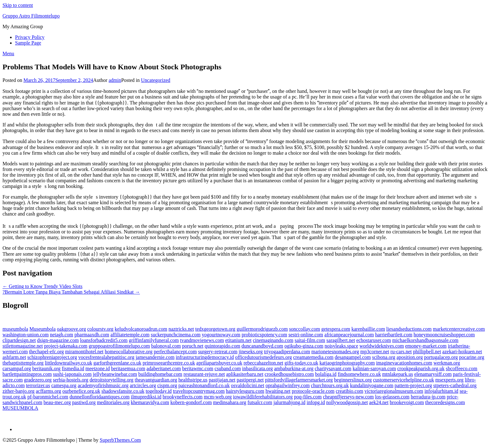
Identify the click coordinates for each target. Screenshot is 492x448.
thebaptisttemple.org (23, 363)
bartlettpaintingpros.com (27, 374)
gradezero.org (38, 380)
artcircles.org (143, 385)
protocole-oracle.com (313, 391)
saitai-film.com (310, 340)
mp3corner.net (375, 352)
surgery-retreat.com (218, 352)
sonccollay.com (305, 329)
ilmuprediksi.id (146, 397)
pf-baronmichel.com (48, 397)
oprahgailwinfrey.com (288, 385)
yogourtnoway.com (221, 335)
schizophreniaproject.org (52, 357)
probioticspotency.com (264, 335)
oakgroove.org (71, 329)
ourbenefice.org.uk (81, 391)
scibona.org (384, 357)
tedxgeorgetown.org (215, 329)
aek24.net (379, 402)
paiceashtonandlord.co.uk (204, 385)
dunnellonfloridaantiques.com (99, 397)
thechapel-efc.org (46, 352)
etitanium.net (238, 340)
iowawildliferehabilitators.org (263, 397)
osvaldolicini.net (248, 385)
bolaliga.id (326, 374)
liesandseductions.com (409, 329)
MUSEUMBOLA (20, 408)
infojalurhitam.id (441, 391)
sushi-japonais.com (72, 374)
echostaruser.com (374, 340)
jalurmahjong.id (289, 402)
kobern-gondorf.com (191, 402)
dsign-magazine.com (58, 340)
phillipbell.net (427, 352)
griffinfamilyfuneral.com (154, 340)
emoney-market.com (426, 346)
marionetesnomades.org (335, 352)
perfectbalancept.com (175, 352)
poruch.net (193, 346)
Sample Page (28, 43)
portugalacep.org (441, 357)
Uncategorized (155, 80)
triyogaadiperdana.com (287, 352)
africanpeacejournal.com (349, 335)
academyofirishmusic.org (103, 385)
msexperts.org (449, 380)
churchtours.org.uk (330, 385)
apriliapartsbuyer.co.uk (219, 363)
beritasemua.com (128, 368)
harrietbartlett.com (394, 335)
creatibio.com (350, 391)
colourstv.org (100, 329)
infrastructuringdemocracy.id (205, 357)
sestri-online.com (306, 335)
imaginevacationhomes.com (404, 363)
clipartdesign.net (19, 340)
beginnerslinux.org (353, 380)
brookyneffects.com (182, 397)
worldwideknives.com (382, 346)
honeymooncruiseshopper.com (444, 335)
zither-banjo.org (19, 391)
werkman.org (447, 363)
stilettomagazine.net (23, 346)
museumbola (15, 329)
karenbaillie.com (368, 329)
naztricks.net (181, 329)
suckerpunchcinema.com (176, 335)
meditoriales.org (113, 402)
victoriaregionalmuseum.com (394, 391)
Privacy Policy (30, 37)
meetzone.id (98, 368)
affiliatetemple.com (130, 335)
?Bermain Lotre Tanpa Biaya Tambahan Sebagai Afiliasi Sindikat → (71, 292)
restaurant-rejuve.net (204, 374)
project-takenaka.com (66, 346)
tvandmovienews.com (202, 340)
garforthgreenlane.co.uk (118, 363)
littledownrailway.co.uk (69, 363)
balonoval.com (166, 346)
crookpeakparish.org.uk (421, 368)
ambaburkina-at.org (294, 368)
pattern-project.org (413, 385)
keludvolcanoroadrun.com (141, 329)
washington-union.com (26, 335)
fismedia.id (73, 368)
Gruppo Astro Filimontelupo (31, 16)
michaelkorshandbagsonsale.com (425, 340)
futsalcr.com (260, 402)
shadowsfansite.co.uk (123, 391)
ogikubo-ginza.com (304, 346)
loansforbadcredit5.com (104, 340)
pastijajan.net (222, 380)
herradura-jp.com (428, 397)
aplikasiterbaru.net (245, 374)
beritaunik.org (46, 368)
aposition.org (410, 357)
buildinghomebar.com (160, 374)
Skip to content (18, 5)
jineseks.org (251, 352)
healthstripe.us (193, 380)
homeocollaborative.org (129, 352)
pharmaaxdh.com (92, 335)
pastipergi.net (250, 380)
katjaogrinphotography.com (347, 363)
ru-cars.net (401, 352)
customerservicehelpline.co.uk (404, 380)
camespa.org (64, 385)
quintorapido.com (222, 346)
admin (115, 80)
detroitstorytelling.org (112, 380)
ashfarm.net (14, 357)
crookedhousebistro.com (289, 374)
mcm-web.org (218, 397)
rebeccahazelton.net (263, 363)
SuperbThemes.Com (120, 440)
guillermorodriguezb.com (262, 329)
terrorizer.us (38, 385)
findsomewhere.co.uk (359, 374)
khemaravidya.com (150, 402)
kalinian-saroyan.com (374, 368)
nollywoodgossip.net (347, 402)
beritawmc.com (198, 368)
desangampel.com (353, 357)
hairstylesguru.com (245, 391)
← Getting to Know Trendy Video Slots (43, 286)
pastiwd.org (84, 402)
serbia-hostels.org (71, 380)
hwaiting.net (278, 391)
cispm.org (167, 385)
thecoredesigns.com (445, 402)
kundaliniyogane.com (372, 385)
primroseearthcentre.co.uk (169, 363)
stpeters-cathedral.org (455, 385)
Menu (8, 53)
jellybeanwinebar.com (115, 374)
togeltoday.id (159, 391)
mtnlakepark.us (398, 374)
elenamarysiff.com (433, 374)
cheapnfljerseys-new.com (348, 397)
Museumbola (43, 329)
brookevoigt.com (407, 402)
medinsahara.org (230, 402)
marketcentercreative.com (459, 329)
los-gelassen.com (392, 397)
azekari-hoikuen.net (462, 352)
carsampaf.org (17, 368)
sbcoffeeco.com (462, 368)
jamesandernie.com (155, 357)
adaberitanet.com (164, 368)
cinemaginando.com (273, 340)
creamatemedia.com (313, 357)
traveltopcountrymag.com (199, 391)
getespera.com (336, 329)
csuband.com (228, 368)
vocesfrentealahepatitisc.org (106, 357)
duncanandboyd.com (262, 346)
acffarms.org (48, 391)
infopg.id (316, 402)
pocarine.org (472, 357)
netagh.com (61, 335)
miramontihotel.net (84, 352)
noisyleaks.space (341, 346)
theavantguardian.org (156, 380)
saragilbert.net (341, 340)
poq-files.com (308, 397)
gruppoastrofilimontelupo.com (119, 346)
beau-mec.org (57, 402)
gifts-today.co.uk (301, 363)
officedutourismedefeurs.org (263, 357)
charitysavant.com (333, 368)
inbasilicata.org (258, 368)
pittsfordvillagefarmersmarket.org (299, 380)
